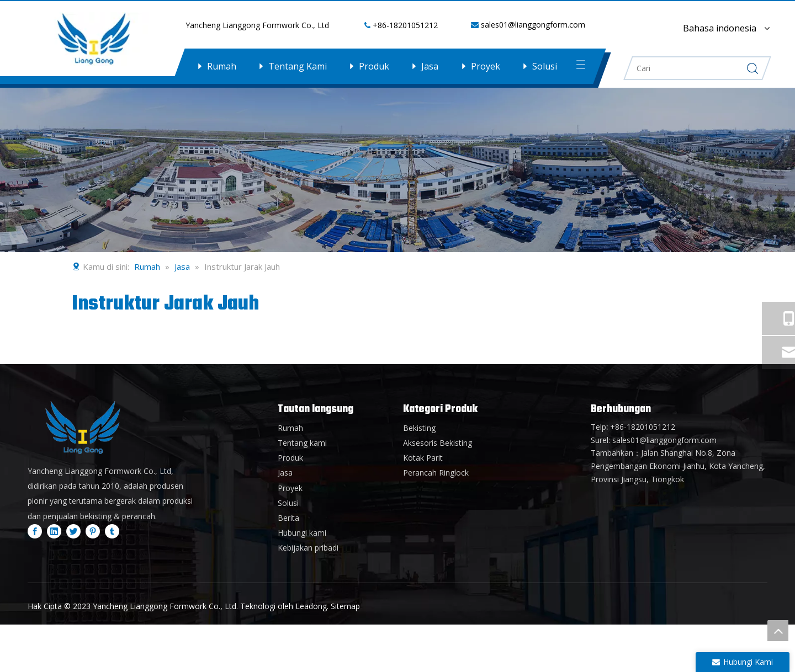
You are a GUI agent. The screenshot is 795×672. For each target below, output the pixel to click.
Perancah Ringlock (436, 473)
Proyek (486, 66)
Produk (374, 66)
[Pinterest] (93, 531)
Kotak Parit (423, 458)
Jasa (430, 66)
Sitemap (345, 606)
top (778, 631)
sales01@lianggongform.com (533, 25)
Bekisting (419, 428)
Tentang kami (302, 443)
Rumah (222, 66)
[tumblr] (112, 531)
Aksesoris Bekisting (438, 443)
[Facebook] (35, 531)
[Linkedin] (54, 531)
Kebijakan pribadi (308, 548)
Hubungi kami (302, 533)
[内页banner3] (397, 169)
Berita (288, 518)
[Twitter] (73, 531)
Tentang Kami (298, 66)
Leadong (311, 606)
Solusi (545, 66)
